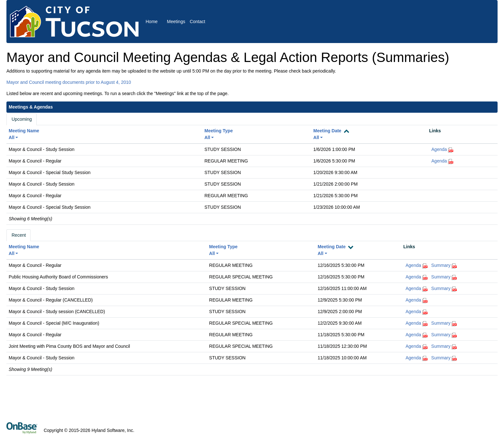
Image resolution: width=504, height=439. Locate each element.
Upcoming (22, 119)
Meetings (176, 22)
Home (152, 22)
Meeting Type (219, 131)
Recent (19, 235)
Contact (197, 22)
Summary (441, 265)
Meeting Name (24, 131)
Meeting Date (327, 131)
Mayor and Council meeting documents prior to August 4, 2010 (69, 82)
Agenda (439, 149)
